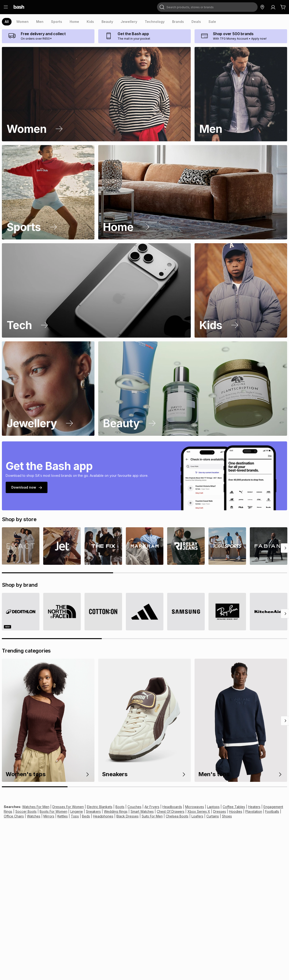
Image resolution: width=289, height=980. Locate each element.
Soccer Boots (14, 811)
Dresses (195, 811)
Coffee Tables (220, 807)
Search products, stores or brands (185, 2)
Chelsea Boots (145, 816)
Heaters (239, 807)
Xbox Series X (176, 811)
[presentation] (7, 22)
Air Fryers (144, 807)
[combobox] (201, 7)
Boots (114, 807)
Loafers (164, 816)
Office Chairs (263, 811)
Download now (26, 487)
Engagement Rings (261, 807)
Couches (127, 807)
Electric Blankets (95, 807)
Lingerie (62, 811)
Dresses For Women (65, 807)
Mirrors (24, 816)
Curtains (178, 816)
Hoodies (210, 811)
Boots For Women (39, 811)
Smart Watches (123, 811)
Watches (10, 816)
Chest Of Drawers (150, 811)
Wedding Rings (98, 811)
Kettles (37, 816)
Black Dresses (97, 816)
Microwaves (183, 807)
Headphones (74, 816)
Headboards (163, 807)
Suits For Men (121, 816)
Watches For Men (34, 807)
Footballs (244, 811)
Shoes (192, 816)
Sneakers (77, 811)
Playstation (227, 811)
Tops (48, 816)
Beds (59, 816)
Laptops (201, 807)
